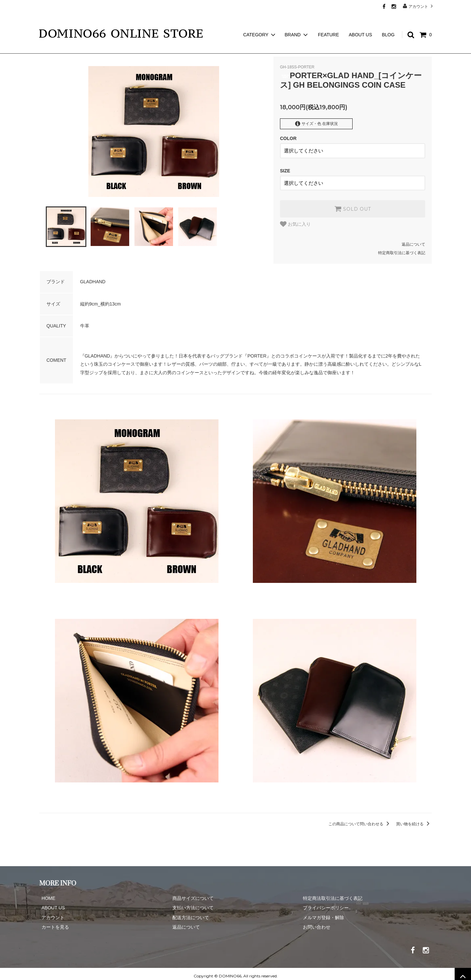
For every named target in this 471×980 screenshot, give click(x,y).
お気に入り (295, 220)
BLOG (388, 23)
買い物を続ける (414, 820)
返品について (413, 240)
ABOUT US (360, 23)
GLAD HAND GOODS (80, 49)
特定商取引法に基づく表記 (402, 249)
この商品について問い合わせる (360, 820)
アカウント (419, 6)
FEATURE (328, 23)
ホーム (45, 49)
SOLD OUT (353, 204)
